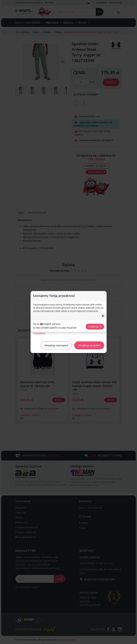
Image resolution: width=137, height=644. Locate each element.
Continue (95, 327)
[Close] (103, 316)
